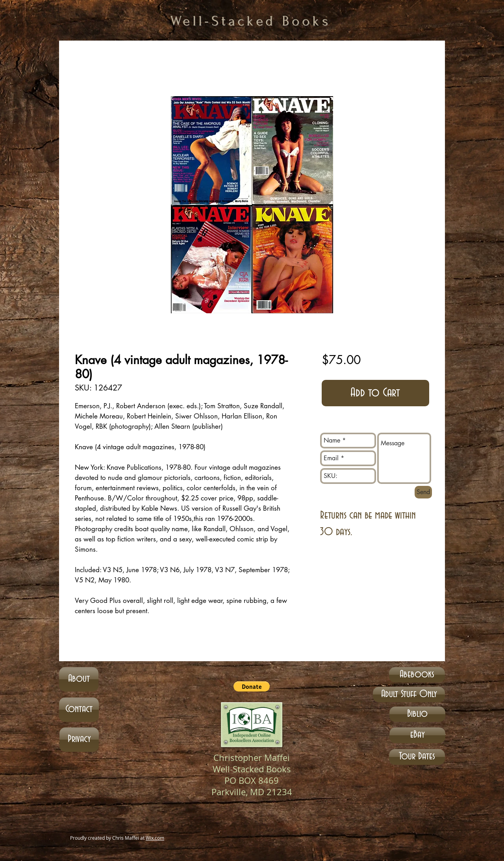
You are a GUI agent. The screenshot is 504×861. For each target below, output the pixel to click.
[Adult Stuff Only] (409, 695)
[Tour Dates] (417, 757)
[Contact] (79, 710)
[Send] (423, 492)
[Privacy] (79, 740)
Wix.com (155, 838)
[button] (252, 686)
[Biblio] (417, 714)
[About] (79, 679)
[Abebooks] (417, 675)
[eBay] (417, 735)
